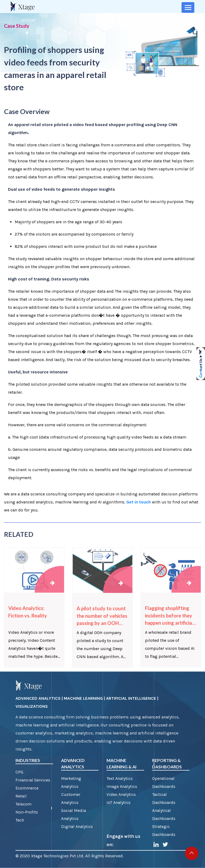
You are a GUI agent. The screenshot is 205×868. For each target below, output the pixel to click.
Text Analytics (120, 778)
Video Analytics (121, 794)
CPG (19, 772)
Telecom (23, 804)
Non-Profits (27, 812)
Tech (20, 820)
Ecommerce (27, 788)
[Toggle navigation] (188, 7)
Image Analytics (122, 786)
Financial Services (33, 780)
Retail (21, 796)
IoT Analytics (119, 802)
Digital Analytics (77, 826)
